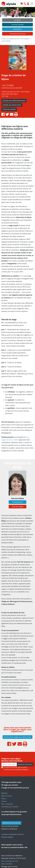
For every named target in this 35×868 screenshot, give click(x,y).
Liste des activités (17, 25)
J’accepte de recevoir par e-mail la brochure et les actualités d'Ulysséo (16, 768)
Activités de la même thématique (14, 101)
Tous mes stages (17, 507)
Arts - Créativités (7, 804)
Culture (4, 801)
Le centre (17, 20)
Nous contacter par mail (10, 861)
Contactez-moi (18, 502)
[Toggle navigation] (32, 4)
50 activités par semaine (10, 807)
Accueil (3, 39)
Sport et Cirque (7, 796)
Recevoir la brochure (25, 764)
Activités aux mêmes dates (12, 105)
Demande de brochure (17, 34)
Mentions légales (7, 837)
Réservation (17, 29)
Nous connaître (7, 864)
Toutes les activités (9, 109)
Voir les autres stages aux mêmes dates (18, 737)
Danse (4, 799)
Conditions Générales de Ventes (13, 834)
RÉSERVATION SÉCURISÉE (11, 823)
